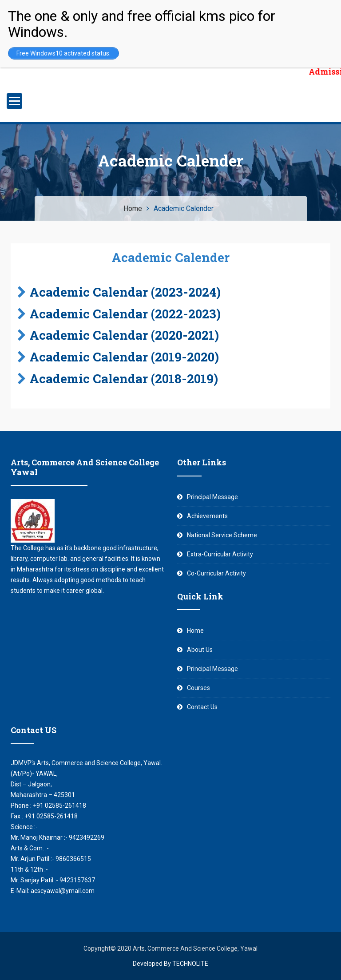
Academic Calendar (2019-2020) (124, 357)
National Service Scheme (222, 535)
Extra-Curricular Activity (220, 554)
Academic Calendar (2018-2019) (124, 379)
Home (195, 631)
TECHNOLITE (190, 964)
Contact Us (202, 707)
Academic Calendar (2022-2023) (125, 314)
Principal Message (212, 497)
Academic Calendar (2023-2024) (125, 292)
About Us (200, 650)
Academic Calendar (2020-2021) (124, 335)
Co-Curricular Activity (216, 573)
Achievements (207, 516)
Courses (198, 688)
